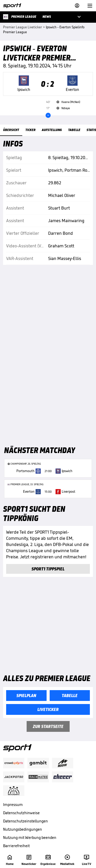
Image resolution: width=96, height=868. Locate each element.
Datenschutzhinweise (21, 813)
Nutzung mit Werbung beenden (30, 837)
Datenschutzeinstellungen (25, 821)
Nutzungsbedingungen (23, 829)
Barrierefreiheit (16, 846)
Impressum (13, 805)
